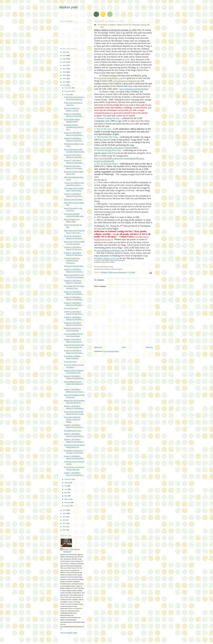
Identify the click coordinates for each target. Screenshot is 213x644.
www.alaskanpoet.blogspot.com (110, 250)
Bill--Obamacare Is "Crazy (73, 431)
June (66, 489)
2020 (65, 72)
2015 (65, 510)
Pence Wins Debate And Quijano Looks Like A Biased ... (72, 419)
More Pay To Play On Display (74, 266)
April (66, 496)
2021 (65, 69)
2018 (65, 79)
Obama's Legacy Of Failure (73, 199)
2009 (65, 530)
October (67, 94)
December (68, 88)
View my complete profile (69, 633)
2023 (65, 62)
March (67, 499)
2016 (65, 85)
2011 (65, 523)
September (68, 479)
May (66, 493)
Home (124, 347)
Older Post (149, 347)
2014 (65, 513)
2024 (65, 59)
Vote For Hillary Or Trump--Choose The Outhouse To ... (74, 384)
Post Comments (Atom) (111, 351)
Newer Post (98, 347)
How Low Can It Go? (71, 308)
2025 (65, 55)
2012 (65, 520)
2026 (65, 52)
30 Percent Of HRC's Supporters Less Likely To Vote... (74, 127)
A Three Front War (70, 362)
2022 (65, 65)
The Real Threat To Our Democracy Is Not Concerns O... (72, 261)
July (66, 486)
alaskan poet (68, 7)
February (68, 502)
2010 (65, 527)
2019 (65, 75)
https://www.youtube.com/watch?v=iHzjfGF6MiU (116, 148)
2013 (65, 517)
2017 (65, 82)
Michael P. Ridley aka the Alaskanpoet (71, 550)
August (67, 483)
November (68, 91)
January (67, 506)
